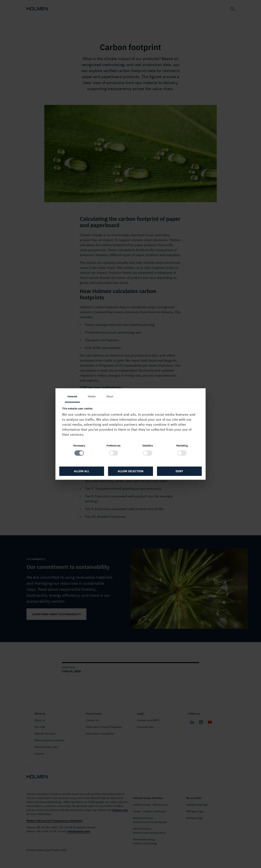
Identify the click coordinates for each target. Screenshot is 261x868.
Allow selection (130, 472)
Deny (176, 472)
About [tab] (116, 396)
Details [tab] (98, 396)
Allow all (86, 472)
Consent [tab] (78, 396)
